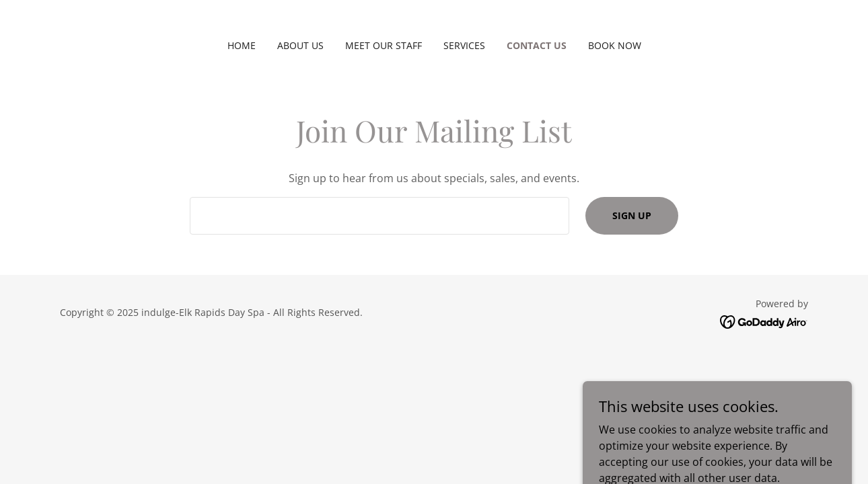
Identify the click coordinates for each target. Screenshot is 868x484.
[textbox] (379, 216)
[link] (764, 321)
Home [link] (242, 45)
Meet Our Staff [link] (384, 45)
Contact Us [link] (537, 45)
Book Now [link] (615, 45)
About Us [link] (300, 45)
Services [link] (464, 45)
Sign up (632, 215)
